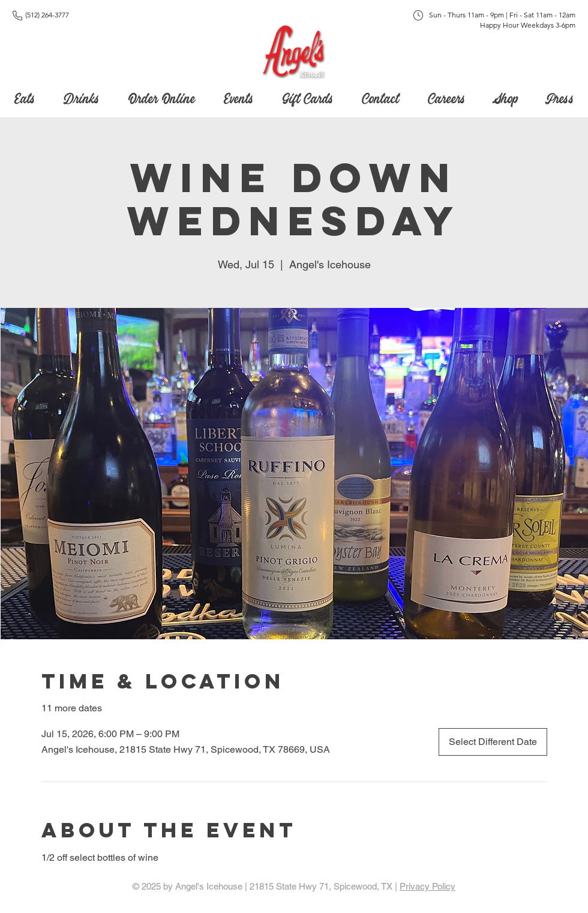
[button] (307, 96)
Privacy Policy (427, 886)
